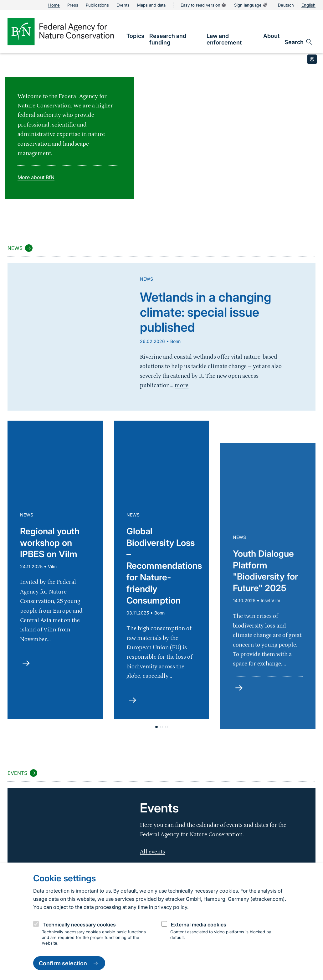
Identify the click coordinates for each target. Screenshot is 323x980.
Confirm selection (69, 963)
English (308, 5)
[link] (135, 36)
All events (152, 852)
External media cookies (199, 925)
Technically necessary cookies (79, 925)
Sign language (251, 5)
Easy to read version (204, 5)
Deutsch (286, 5)
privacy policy (171, 907)
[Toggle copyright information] (312, 59)
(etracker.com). (268, 899)
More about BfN (36, 177)
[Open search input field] (299, 42)
